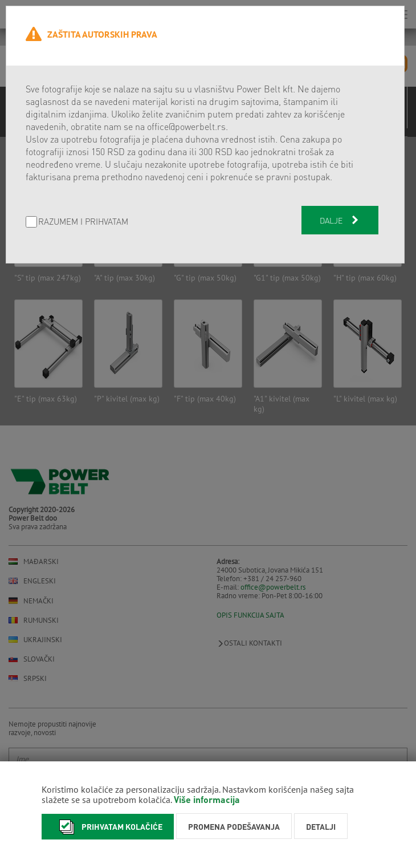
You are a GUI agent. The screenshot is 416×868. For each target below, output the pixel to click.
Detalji (321, 826)
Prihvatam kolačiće (108, 827)
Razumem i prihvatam (83, 222)
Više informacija (207, 799)
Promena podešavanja (234, 826)
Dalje (340, 220)
